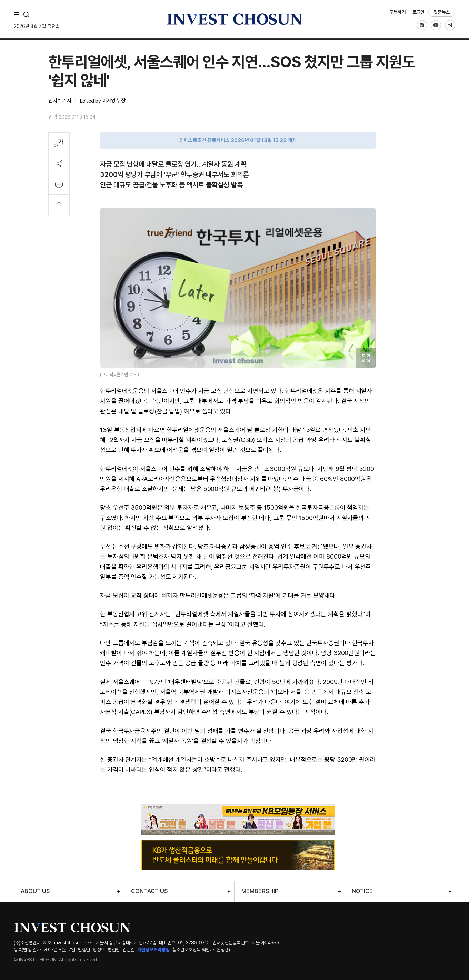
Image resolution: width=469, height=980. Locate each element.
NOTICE (362, 891)
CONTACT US (149, 891)
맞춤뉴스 (442, 12)
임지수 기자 (60, 101)
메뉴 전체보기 (18, 15)
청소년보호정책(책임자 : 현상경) (201, 950)
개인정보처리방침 (153, 950)
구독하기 (398, 12)
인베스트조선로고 (234, 19)
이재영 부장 (114, 101)
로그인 (418, 12)
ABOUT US (35, 891)
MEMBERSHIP (260, 891)
